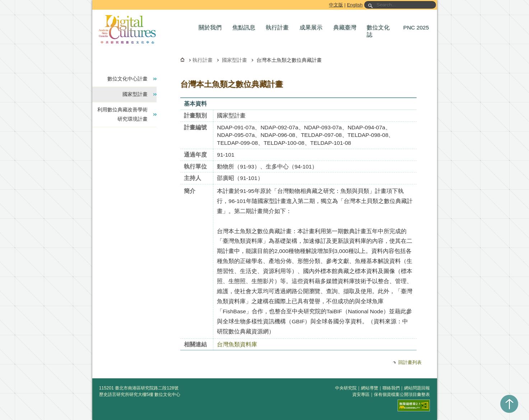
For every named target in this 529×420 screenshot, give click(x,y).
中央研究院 (346, 388)
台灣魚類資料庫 (237, 344)
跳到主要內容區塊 (94, 1)
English (355, 5)
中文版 (336, 5)
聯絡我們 (391, 388)
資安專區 (361, 394)
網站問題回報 (417, 388)
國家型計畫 (235, 60)
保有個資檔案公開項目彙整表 (402, 394)
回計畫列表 (410, 362)
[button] (212, 28)
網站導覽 (370, 388)
